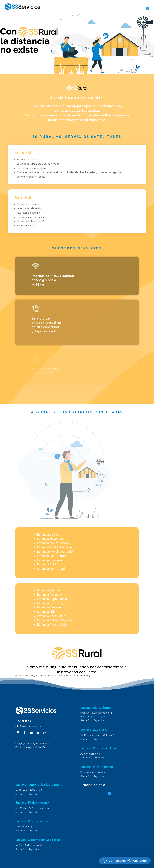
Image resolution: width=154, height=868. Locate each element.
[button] (125, 861)
